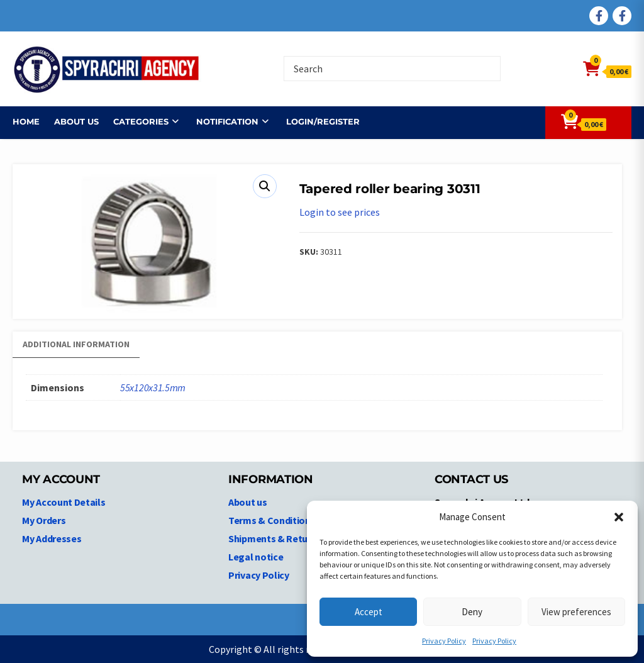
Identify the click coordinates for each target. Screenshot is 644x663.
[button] (619, 517)
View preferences (576, 612)
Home (26, 121)
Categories (141, 121)
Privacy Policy (444, 641)
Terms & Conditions (272, 520)
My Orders (44, 520)
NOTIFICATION (227, 121)
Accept (369, 612)
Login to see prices (340, 212)
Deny (472, 612)
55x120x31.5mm (153, 387)
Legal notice (256, 557)
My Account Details (64, 502)
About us (76, 121)
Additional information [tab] (76, 344)
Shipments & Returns (275, 538)
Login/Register (323, 121)
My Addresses (52, 538)
